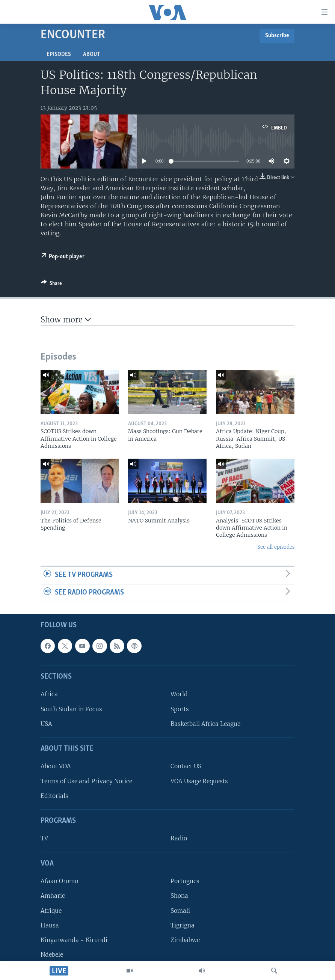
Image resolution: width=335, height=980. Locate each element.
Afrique (51, 910)
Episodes (59, 54)
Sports (180, 709)
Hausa (50, 925)
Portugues (185, 881)
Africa (49, 694)
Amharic (53, 896)
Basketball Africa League (205, 723)
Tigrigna (183, 925)
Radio (179, 838)
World (179, 694)
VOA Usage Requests (199, 781)
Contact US (186, 766)
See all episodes (276, 547)
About (91, 54)
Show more (66, 320)
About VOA (56, 766)
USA (46, 723)
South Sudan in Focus (71, 709)
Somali (180, 910)
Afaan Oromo (59, 881)
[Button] (51, 285)
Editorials (54, 796)
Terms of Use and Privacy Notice (86, 781)
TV (44, 838)
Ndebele (52, 955)
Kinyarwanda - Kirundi (74, 940)
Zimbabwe (185, 940)
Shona (179, 896)
